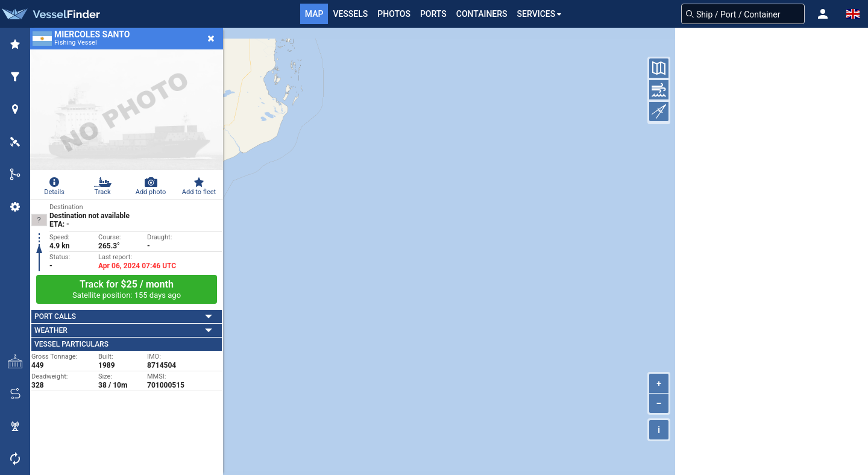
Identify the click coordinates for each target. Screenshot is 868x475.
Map (314, 14)
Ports (433, 14)
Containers (482, 14)
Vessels (350, 14)
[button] (823, 14)
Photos (394, 14)
